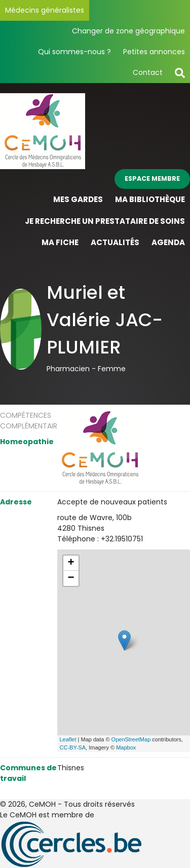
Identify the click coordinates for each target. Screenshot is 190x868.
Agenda (168, 242)
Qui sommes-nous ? (74, 52)
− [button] (71, 578)
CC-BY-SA (73, 747)
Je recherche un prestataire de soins (105, 221)
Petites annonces (154, 52)
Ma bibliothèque (150, 199)
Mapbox (126, 747)
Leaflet (68, 739)
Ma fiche (60, 242)
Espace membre (152, 179)
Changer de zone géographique (128, 31)
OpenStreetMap (131, 739)
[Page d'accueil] (43, 131)
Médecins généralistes (45, 10)
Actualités (115, 242)
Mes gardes (78, 199)
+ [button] (71, 563)
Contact (148, 72)
